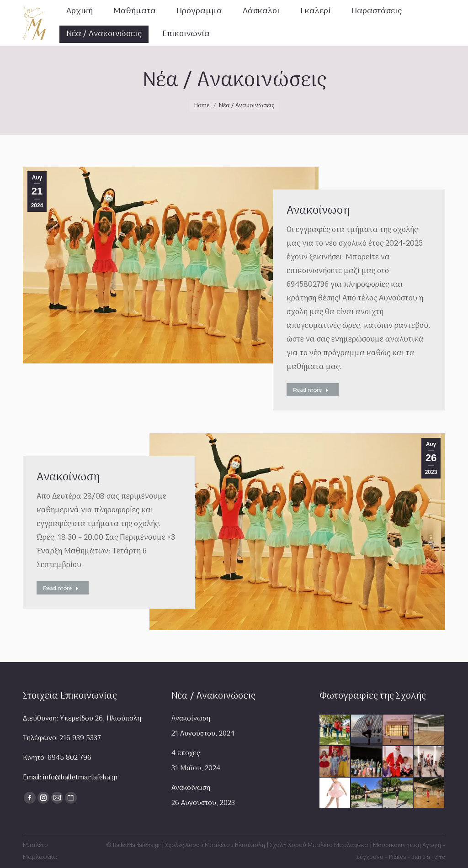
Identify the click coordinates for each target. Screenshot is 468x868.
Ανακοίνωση (318, 211)
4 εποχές (186, 753)
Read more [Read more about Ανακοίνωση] (311, 390)
